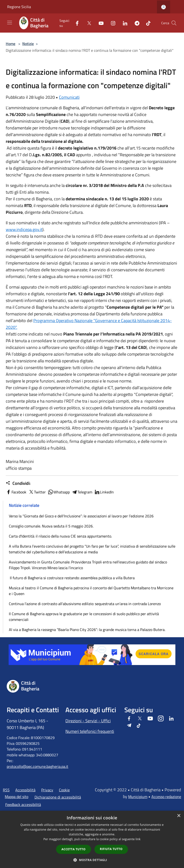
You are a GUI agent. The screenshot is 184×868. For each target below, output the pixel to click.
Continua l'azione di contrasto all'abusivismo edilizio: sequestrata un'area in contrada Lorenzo (85, 604)
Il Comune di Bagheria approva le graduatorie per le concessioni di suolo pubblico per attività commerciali (84, 617)
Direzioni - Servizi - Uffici (88, 721)
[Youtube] (99, 23)
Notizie (28, 44)
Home (11, 44)
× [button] (179, 816)
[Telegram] (135, 23)
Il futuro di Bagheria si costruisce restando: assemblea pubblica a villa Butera (72, 578)
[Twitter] (87, 23)
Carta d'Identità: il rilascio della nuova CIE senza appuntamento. (60, 536)
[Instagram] (111, 23)
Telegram (82, 492)
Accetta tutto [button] (74, 849)
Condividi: (18, 483)
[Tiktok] (146, 23)
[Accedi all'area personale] (164, 7)
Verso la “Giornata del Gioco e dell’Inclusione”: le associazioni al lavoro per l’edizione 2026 (81, 516)
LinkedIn (104, 492)
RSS (6, 790)
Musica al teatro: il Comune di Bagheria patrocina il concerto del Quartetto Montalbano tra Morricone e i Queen (91, 591)
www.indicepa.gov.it (24, 229)
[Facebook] (75, 23)
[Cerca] (174, 23)
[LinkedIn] (123, 23)
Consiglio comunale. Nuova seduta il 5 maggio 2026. (51, 526)
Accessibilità (25, 790)
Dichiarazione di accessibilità (58, 797)
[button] (92, 860)
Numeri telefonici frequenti (90, 731)
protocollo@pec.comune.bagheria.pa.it (37, 766)
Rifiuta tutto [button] (111, 849)
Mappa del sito (17, 797)
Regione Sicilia (19, 7)
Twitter (37, 492)
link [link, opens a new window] (138, 839)
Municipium (138, 797)
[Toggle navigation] (10, 23)
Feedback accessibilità (23, 804)
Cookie (64, 790)
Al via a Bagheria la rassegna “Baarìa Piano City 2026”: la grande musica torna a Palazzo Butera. (87, 630)
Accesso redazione (166, 797)
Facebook (16, 492)
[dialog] (92, 839)
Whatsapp (59, 492)
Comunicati (69, 97)
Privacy (47, 790)
